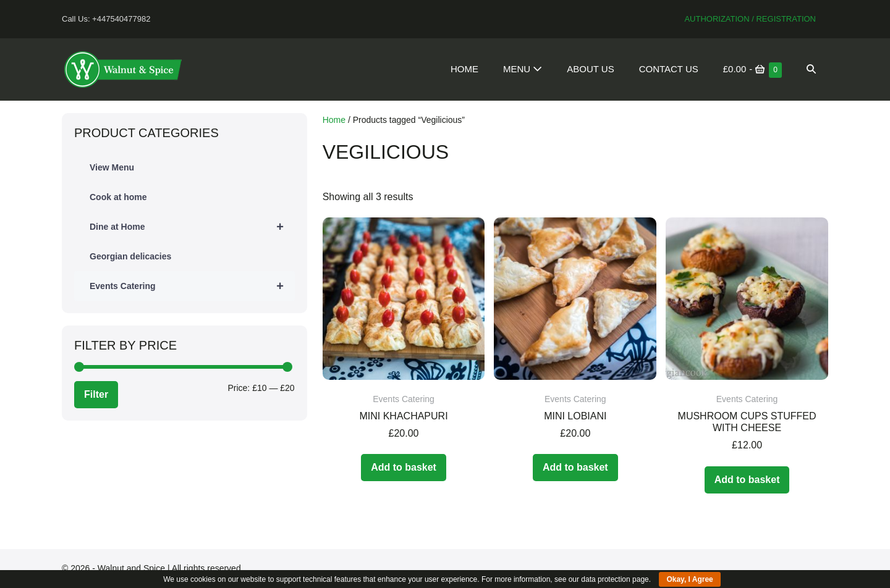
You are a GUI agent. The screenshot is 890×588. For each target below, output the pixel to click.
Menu (523, 69)
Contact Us (669, 69)
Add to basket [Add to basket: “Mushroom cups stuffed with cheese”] (747, 480)
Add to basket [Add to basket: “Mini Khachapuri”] (404, 467)
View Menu (112, 167)
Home (464, 69)
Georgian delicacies (130, 256)
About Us (590, 69)
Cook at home (118, 197)
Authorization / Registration (750, 19)
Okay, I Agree (689, 579)
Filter (96, 394)
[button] (811, 69)
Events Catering (192, 286)
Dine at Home (192, 227)
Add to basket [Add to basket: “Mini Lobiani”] (575, 467)
